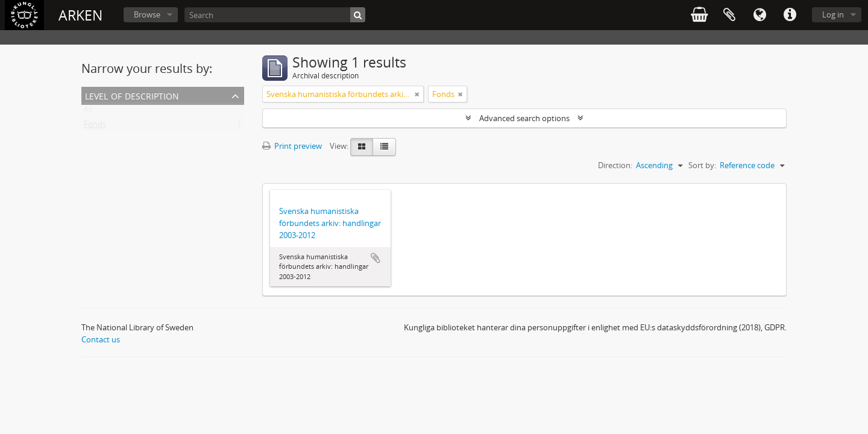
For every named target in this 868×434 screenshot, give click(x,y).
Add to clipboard (376, 258)
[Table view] (384, 147)
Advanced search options (524, 118)
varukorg (699, 15)
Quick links (790, 15)
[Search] (275, 15)
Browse (147, 14)
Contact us (101, 339)
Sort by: (702, 165)
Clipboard (729, 15)
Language (759, 15)
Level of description (132, 95)
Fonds (95, 127)
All (88, 112)
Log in (833, 14)
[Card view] (362, 147)
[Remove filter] (417, 94)
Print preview (292, 146)
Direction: (615, 165)
